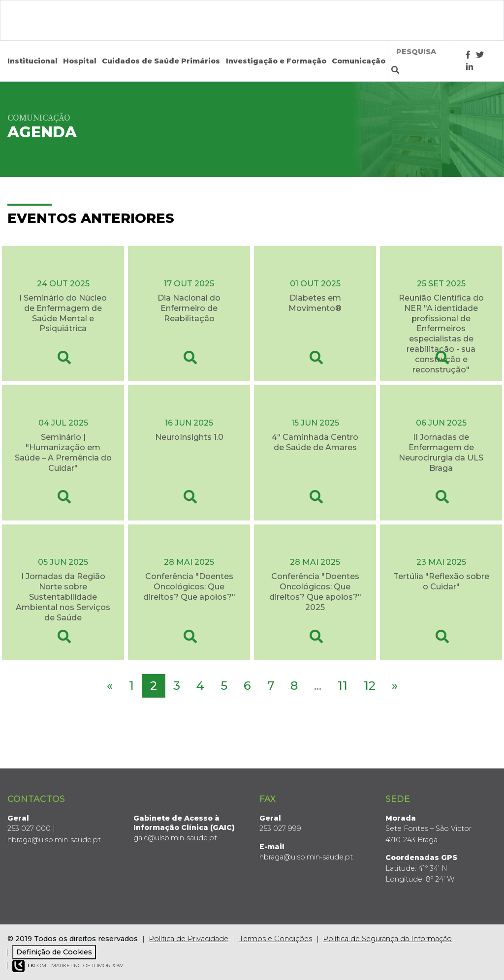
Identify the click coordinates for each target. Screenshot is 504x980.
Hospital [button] (80, 61)
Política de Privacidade (189, 939)
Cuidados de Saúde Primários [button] (161, 61)
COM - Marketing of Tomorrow (68, 966)
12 (370, 686)
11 (343, 686)
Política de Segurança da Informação (387, 939)
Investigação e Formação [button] (276, 61)
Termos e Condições (276, 939)
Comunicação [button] (359, 61)
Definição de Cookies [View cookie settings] (54, 952)
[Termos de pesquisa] (421, 52)
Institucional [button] (32, 61)
